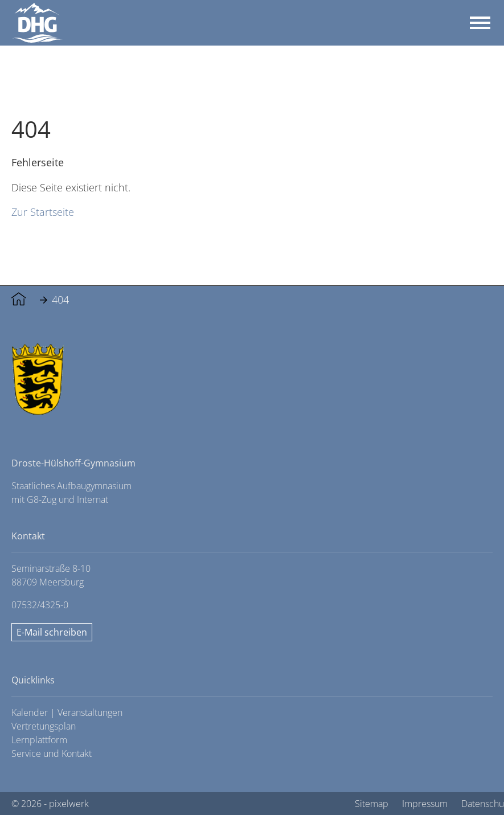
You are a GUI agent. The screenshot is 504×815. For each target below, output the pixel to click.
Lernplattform (39, 740)
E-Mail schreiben (52, 632)
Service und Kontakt (52, 753)
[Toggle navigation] (480, 23)
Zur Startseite (43, 212)
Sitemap (372, 804)
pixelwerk (69, 804)
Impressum (425, 804)
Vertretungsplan (44, 726)
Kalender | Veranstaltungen (67, 712)
